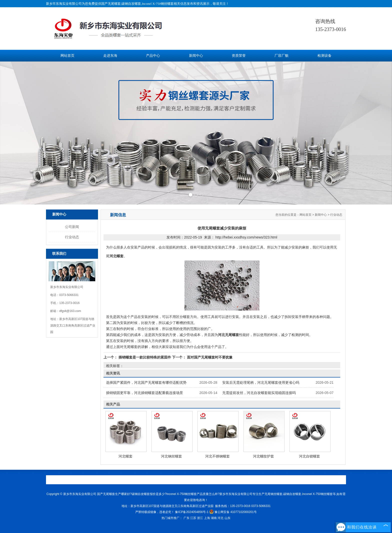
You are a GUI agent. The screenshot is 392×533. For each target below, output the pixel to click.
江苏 (193, 518)
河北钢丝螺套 (171, 456)
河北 (220, 518)
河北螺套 (125, 456)
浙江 (200, 518)
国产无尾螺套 (111, 4)
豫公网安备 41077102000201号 (233, 512)
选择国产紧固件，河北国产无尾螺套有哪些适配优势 (146, 382)
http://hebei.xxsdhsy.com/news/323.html (246, 237)
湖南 (214, 518)
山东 (227, 518)
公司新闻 (72, 227)
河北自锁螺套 (309, 456)
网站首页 (67, 56)
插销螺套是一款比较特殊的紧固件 (145, 357)
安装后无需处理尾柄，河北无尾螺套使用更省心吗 (261, 382)
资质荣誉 (239, 56)
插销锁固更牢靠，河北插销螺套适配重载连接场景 (144, 393)
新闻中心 (196, 56)
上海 (207, 518)
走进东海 (110, 56)
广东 (186, 518)
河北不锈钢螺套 (217, 456)
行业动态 (72, 237)
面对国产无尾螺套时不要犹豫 (209, 357)
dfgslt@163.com (70, 311)
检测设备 (324, 56)
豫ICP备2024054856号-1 (192, 512)
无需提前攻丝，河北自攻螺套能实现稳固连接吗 (259, 393)
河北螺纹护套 (263, 456)
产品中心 (153, 56)
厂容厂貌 (281, 56)
